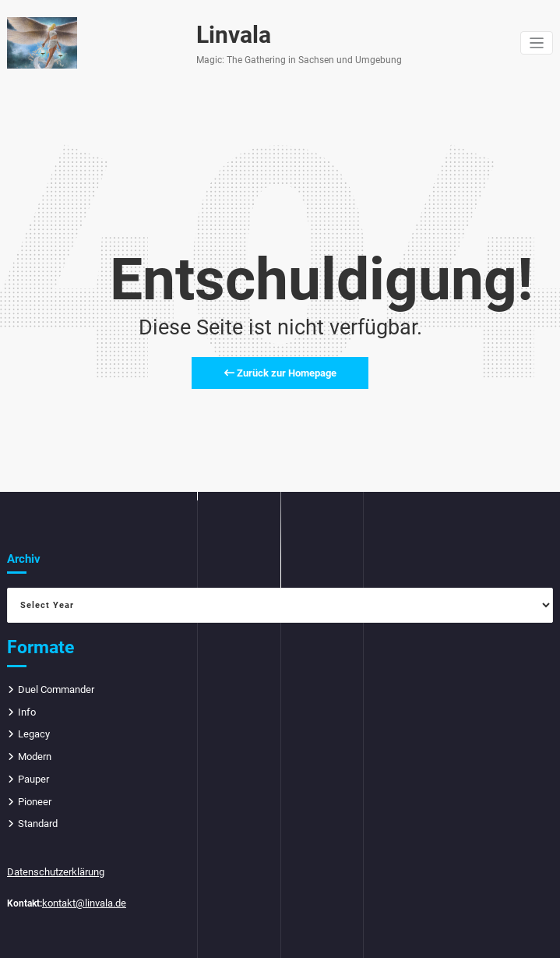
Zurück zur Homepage (280, 370)
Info (26, 707)
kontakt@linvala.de (83, 892)
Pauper (33, 772)
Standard (37, 815)
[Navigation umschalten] (537, 42)
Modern (34, 751)
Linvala (229, 35)
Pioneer (34, 794)
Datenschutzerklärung (53, 862)
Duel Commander (55, 686)
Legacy (33, 729)
